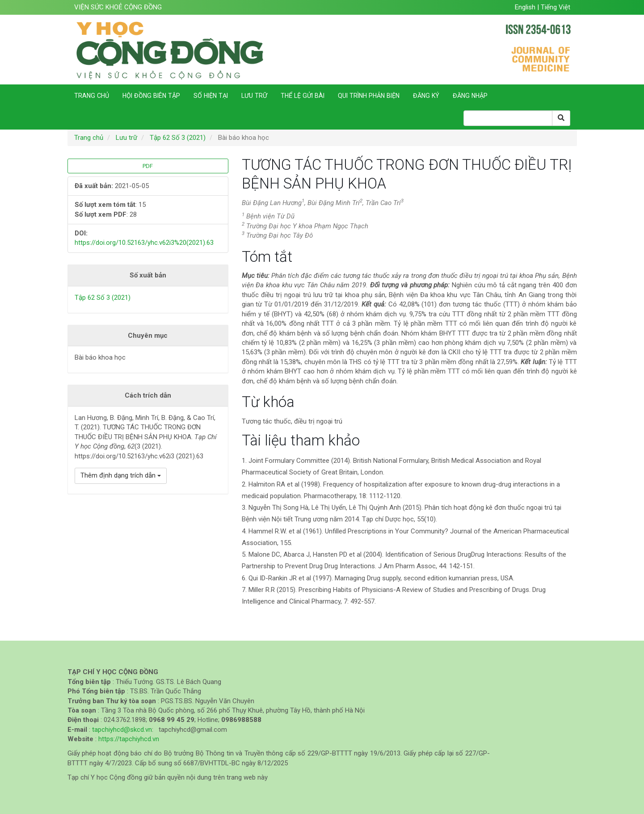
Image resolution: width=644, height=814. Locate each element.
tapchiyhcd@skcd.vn (122, 730)
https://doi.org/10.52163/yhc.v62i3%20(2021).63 (144, 243)
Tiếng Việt (556, 7)
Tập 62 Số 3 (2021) (178, 138)
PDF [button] (148, 166)
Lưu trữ (254, 96)
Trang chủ (92, 96)
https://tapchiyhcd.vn (129, 739)
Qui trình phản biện (369, 96)
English (526, 7)
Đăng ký (426, 96)
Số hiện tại (211, 96)
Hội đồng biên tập (151, 96)
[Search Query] (508, 118)
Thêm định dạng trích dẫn (121, 475)
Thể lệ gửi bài (303, 96)
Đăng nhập (470, 96)
